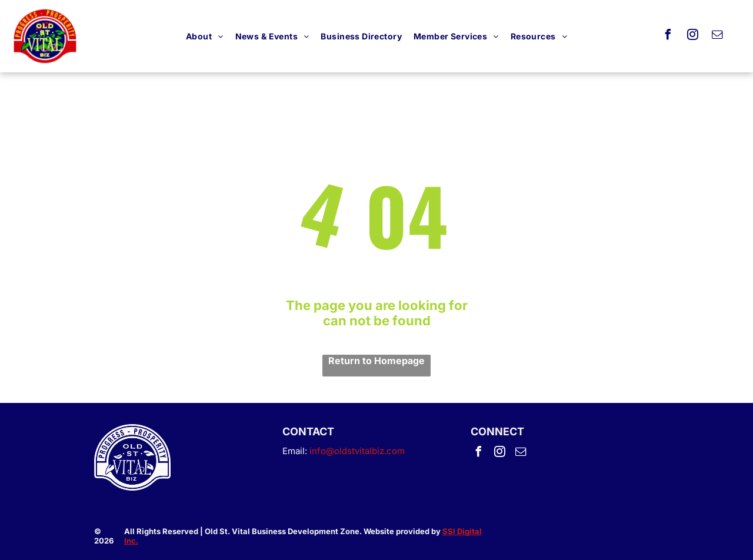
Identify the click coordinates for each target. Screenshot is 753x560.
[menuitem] (205, 36)
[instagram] (693, 36)
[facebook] (668, 36)
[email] (718, 36)
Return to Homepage (376, 361)
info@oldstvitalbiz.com (357, 451)
